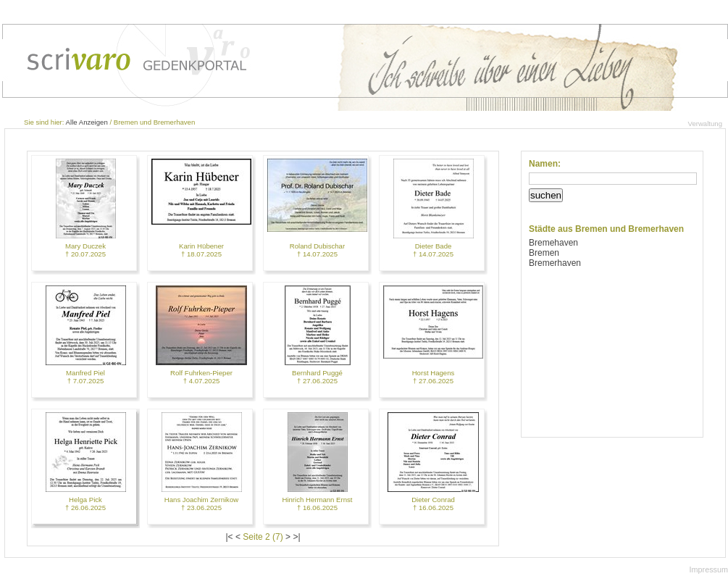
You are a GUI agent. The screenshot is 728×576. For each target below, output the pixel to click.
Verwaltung (705, 124)
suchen (546, 195)
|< (230, 537)
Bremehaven (553, 243)
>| (296, 537)
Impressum (709, 569)
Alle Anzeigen (87, 122)
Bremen (544, 253)
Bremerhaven (555, 263)
